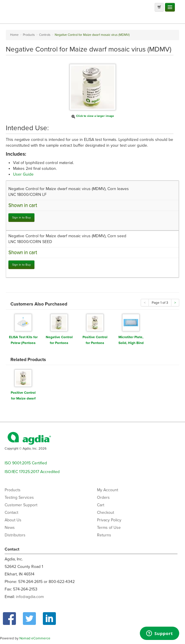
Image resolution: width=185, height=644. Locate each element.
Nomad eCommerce (35, 638)
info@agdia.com (30, 597)
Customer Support (21, 505)
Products (13, 490)
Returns (104, 535)
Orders (103, 497)
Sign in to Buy (21, 217)
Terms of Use (109, 528)
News (10, 528)
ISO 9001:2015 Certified (26, 463)
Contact (11, 513)
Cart (101, 505)
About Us (13, 520)
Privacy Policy (109, 520)
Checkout (106, 513)
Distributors (15, 535)
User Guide (23, 174)
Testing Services (19, 497)
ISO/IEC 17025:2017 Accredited (32, 472)
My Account (108, 490)
